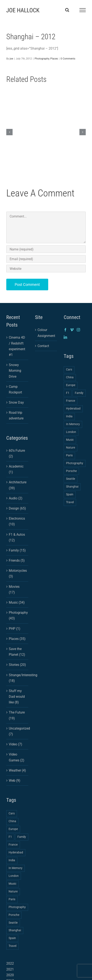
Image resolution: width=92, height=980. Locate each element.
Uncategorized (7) (17, 731)
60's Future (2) (17, 453)
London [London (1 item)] (14, 876)
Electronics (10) (17, 521)
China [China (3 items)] (12, 821)
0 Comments (68, 59)
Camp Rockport (15, 389)
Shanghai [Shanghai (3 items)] (15, 930)
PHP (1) (15, 629)
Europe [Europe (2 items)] (13, 829)
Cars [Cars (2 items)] (12, 813)
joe (11, 59)
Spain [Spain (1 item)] (12, 938)
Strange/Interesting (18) (17, 678)
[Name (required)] (46, 249)
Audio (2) (16, 498)
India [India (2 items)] (12, 860)
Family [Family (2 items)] (22, 837)
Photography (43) (17, 615)
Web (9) (15, 781)
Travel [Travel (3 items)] (12, 946)
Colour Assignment (46, 333)
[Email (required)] (46, 259)
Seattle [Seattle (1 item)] (13, 923)
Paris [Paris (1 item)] (12, 899)
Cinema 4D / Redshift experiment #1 (17, 346)
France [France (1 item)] (13, 845)
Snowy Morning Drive (15, 371)
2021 (10, 969)
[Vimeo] (72, 330)
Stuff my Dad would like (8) (17, 697)
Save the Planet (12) (17, 652)
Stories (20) (17, 665)
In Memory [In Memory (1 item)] (16, 868)
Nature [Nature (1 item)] (13, 891)
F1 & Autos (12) (17, 537)
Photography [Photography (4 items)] (17, 907)
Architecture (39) (17, 485)
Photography (42, 59)
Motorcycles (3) (17, 573)
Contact (43, 346)
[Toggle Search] (67, 10)
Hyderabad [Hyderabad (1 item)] (16, 852)
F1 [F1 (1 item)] (10, 837)
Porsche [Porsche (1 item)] (14, 915)
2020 (10, 975)
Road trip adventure (16, 415)
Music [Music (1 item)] (12, 884)
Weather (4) (17, 770)
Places (54, 59)
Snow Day (16, 402)
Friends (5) (17, 560)
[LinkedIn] (65, 337)
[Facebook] (65, 330)
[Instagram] (78, 330)
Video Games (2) (17, 757)
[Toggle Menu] (83, 10)
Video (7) (16, 744)
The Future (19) (17, 715)
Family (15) (17, 550)
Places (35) (17, 639)
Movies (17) (14, 589)
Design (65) (17, 508)
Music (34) (17, 602)
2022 (10, 963)
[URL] (46, 269)
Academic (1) (16, 469)
